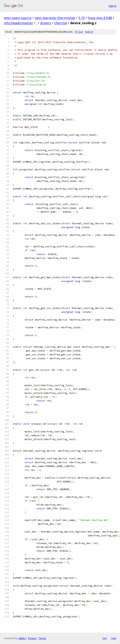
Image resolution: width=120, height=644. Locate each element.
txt (105, 638)
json (113, 638)
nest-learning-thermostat (55, 18)
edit (89, 32)
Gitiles (22, 638)
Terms (42, 638)
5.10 (81, 18)
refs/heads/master (18, 23)
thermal (61, 23)
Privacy (32, 638)
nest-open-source (18, 18)
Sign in (112, 6)
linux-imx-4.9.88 (100, 18)
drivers (46, 23)
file (79, 32)
